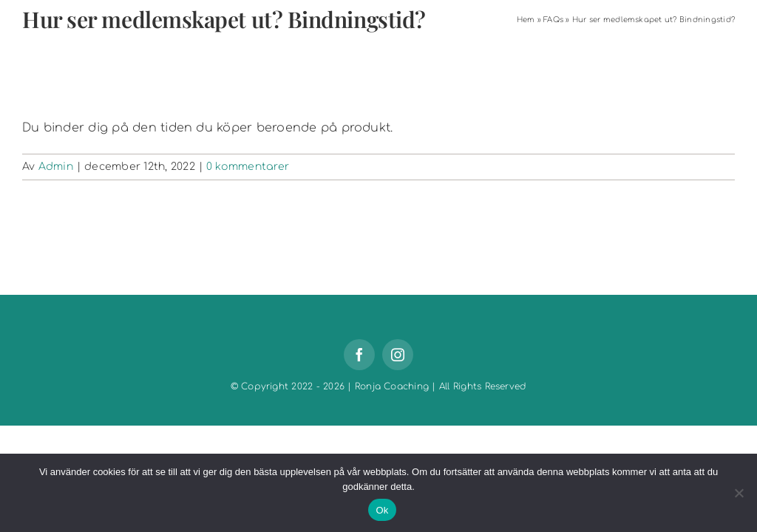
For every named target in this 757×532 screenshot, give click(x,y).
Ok (382, 510)
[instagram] (398, 355)
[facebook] (359, 355)
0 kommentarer (248, 167)
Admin (56, 167)
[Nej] (739, 493)
